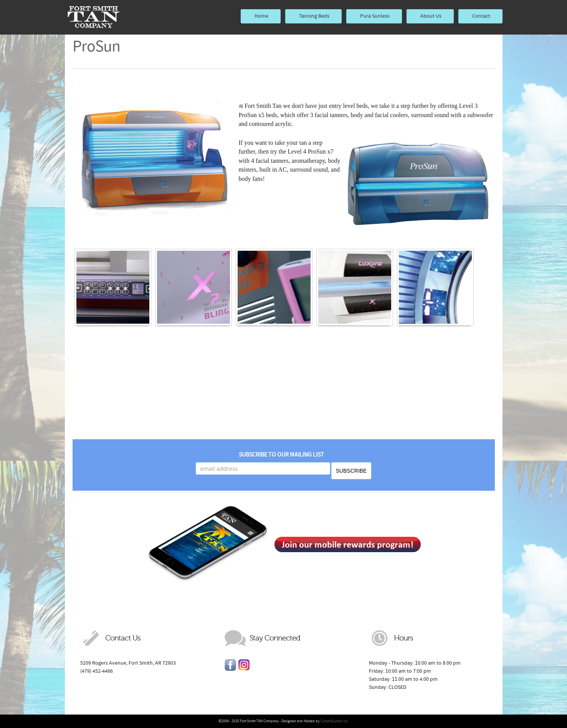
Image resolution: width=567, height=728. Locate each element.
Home (261, 16)
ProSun (96, 46)
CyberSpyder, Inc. (335, 721)
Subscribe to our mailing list (281, 455)
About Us (431, 16)
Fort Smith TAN (94, 17)
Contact (481, 16)
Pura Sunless (375, 16)
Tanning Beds (314, 16)
